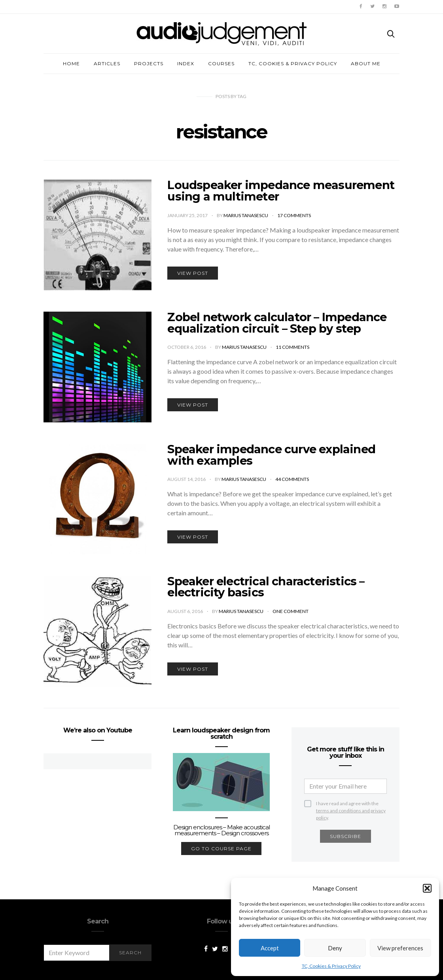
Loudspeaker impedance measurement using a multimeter (281, 191)
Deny (335, 948)
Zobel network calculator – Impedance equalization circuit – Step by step (277, 323)
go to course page (221, 849)
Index (186, 63)
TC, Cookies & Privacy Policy (331, 966)
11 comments (292, 347)
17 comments (294, 215)
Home (71, 63)
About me (366, 63)
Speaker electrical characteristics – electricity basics (266, 587)
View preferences (400, 948)
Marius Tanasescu (246, 215)
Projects (149, 63)
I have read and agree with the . (351, 804)
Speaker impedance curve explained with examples (271, 455)
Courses (221, 63)
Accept (270, 948)
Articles (107, 63)
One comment (291, 611)
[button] (427, 888)
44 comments (292, 479)
